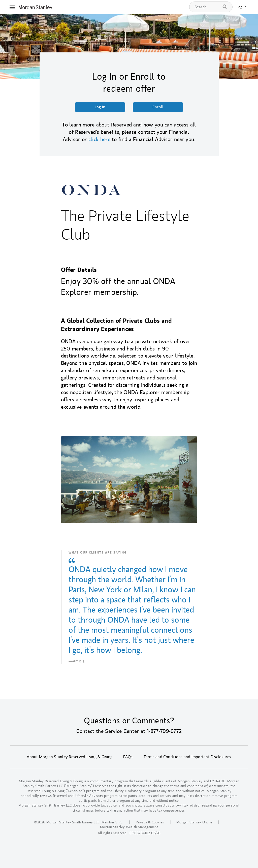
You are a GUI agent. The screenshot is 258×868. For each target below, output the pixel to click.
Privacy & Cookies (150, 822)
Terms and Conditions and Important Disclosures (187, 757)
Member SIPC (112, 822)
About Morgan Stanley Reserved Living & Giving (70, 757)
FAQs (128, 757)
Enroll (158, 107)
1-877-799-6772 (164, 731)
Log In (241, 7)
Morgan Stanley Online (194, 822)
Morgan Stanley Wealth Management (129, 827)
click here (99, 139)
